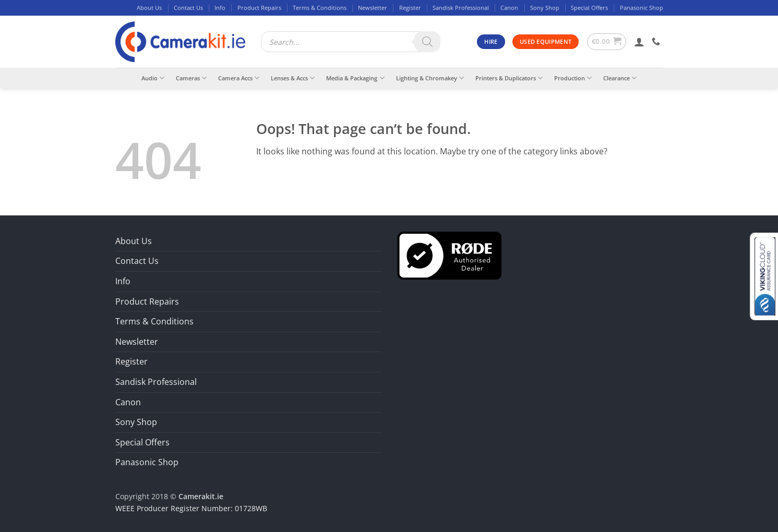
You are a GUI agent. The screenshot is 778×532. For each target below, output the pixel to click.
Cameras (191, 78)
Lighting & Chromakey (430, 78)
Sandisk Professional (461, 8)
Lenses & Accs (293, 78)
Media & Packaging (355, 78)
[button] (607, 42)
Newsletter (373, 8)
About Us (149, 8)
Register (410, 8)
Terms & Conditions (320, 8)
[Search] (427, 42)
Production (573, 78)
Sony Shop (545, 8)
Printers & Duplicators (509, 78)
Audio (153, 78)
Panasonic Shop (642, 8)
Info (220, 8)
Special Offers (589, 8)
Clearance (620, 78)
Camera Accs (239, 78)
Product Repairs (259, 8)
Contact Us (188, 8)
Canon (509, 8)
